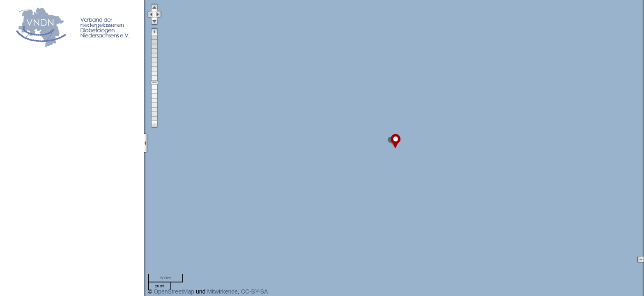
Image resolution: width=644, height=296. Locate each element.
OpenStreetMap (174, 291)
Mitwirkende (222, 291)
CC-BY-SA (255, 291)
